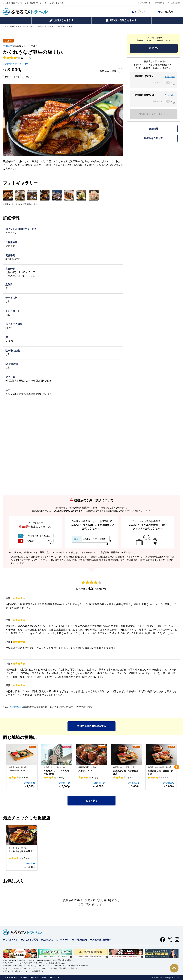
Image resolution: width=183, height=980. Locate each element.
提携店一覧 (42, 26)
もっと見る (91, 801)
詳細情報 (154, 129)
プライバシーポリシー (50, 978)
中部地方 (8, 46)
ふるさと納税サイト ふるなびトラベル (19, 26)
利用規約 (34, 978)
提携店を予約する (154, 138)
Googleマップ (16, 707)
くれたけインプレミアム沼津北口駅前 (56, 772)
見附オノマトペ (86, 771)
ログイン (140, 12)
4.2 (60, 778)
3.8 (25, 778)
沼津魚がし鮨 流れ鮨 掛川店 (161, 772)
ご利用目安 (28, 783)
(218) (28, 58)
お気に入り (167, 12)
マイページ (64, 940)
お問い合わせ (159, 3)
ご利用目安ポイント (14, 64)
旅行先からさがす (64, 20)
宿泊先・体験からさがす (123, 20)
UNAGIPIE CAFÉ (17, 771)
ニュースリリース (10, 978)
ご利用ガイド (145, 3)
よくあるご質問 (174, 3)
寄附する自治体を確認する (91, 726)
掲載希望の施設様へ (102, 940)
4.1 (165, 778)
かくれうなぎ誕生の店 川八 (22, 851)
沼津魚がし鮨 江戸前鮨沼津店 (126, 772)
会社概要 (24, 978)
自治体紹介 (170, 77)
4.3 (95, 778)
